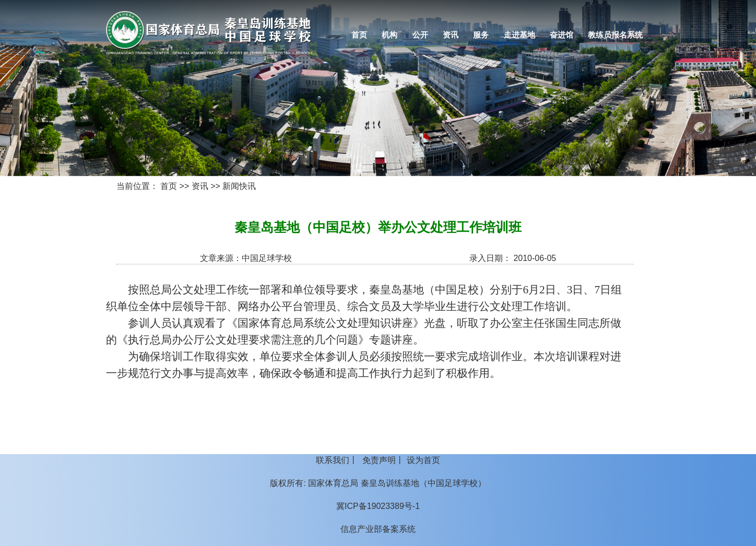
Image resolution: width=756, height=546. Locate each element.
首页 (359, 35)
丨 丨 (378, 460)
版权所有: (288, 483)
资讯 (451, 35)
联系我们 (333, 460)
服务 (481, 35)
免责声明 (379, 460)
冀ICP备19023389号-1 (378, 506)
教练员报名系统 (615, 35)
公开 (420, 35)
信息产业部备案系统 (378, 529)
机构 (389, 35)
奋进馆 (562, 35)
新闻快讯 (239, 186)
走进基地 (519, 35)
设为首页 (423, 460)
